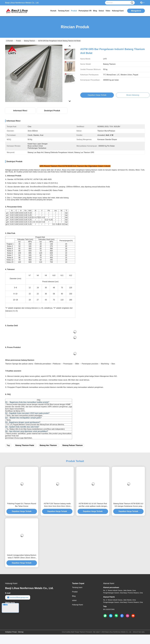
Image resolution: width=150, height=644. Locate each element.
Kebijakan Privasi (11, 632)
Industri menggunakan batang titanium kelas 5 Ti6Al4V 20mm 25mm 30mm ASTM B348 (22, 557)
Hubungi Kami (118, 11)
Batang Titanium (30, 41)
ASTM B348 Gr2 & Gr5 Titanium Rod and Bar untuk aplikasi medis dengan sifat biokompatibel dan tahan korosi (93, 505)
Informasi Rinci (20, 111)
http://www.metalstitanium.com (35, 429)
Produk (74, 11)
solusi (101, 11)
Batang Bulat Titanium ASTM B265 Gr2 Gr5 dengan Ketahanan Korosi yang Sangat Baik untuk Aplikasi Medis (128, 505)
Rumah (53, 11)
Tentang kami (64, 11)
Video (108, 11)
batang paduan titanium (73, 445)
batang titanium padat (25, 445)
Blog (95, 11)
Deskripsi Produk (52, 111)
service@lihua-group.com (18, 597)
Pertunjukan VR (85, 11)
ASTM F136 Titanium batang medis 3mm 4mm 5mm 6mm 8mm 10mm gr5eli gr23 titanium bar (57, 505)
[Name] (132, 3)
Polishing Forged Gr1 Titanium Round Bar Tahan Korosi (22, 505)
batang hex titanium (48, 445)
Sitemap (21, 632)
